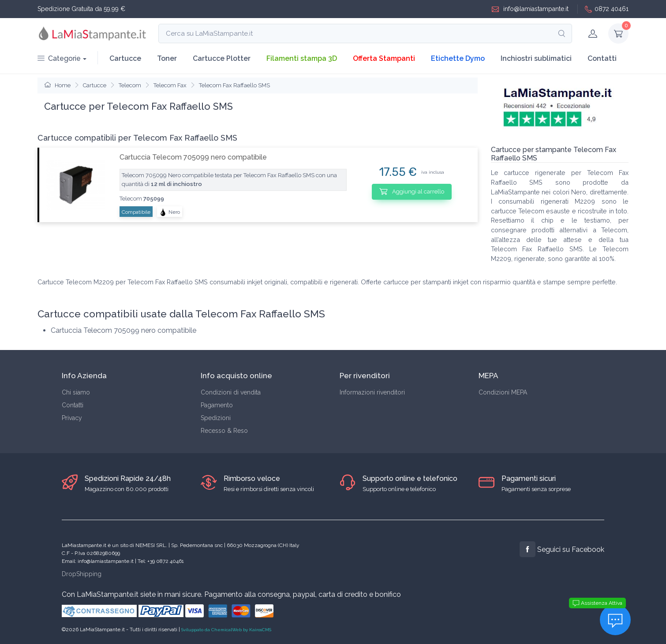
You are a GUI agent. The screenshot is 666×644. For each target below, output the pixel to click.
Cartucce (125, 58)
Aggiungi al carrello (412, 191)
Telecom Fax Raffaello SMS (234, 85)
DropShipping (82, 574)
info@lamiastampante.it (530, 9)
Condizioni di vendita (231, 392)
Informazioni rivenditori (372, 392)
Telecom (130, 85)
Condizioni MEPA (503, 392)
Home (58, 85)
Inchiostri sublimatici (536, 58)
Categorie (59, 58)
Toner (167, 58)
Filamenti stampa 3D (302, 58)
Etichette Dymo (458, 58)
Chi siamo (76, 392)
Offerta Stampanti (384, 58)
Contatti (602, 58)
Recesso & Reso (224, 431)
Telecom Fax (170, 85)
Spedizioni (216, 418)
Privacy (72, 418)
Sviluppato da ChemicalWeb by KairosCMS (226, 630)
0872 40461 (607, 9)
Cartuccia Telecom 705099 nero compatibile (193, 157)
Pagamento (217, 405)
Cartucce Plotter (222, 58)
